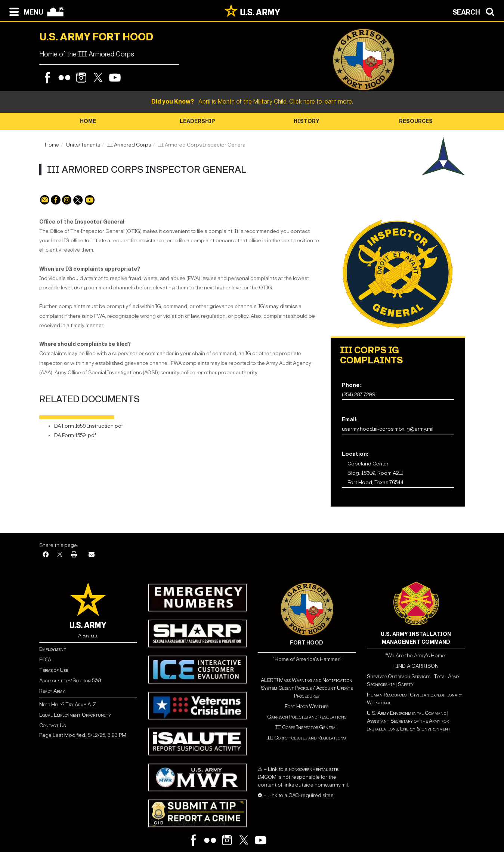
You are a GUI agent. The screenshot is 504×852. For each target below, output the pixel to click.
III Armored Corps (129, 145)
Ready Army (52, 691)
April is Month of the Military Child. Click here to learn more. (252, 101)
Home (88, 121)
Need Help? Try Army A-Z (68, 705)
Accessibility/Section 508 (70, 681)
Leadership (197, 121)
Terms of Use (54, 670)
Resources (416, 121)
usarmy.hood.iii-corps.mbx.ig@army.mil (388, 429)
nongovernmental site (313, 769)
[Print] (74, 555)
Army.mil (88, 636)
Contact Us (52, 725)
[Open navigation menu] (24, 11)
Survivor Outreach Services (399, 676)
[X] (60, 555)
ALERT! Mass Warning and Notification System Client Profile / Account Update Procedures (307, 688)
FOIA (45, 660)
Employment (53, 649)
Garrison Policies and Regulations (307, 717)
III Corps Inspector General (307, 727)
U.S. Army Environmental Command (406, 713)
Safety (406, 684)
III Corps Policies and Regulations (307, 738)
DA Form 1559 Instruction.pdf (89, 426)
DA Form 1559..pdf (75, 435)
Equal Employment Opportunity (75, 715)
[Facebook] (46, 555)
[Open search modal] (475, 11)
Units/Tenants (83, 145)
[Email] (92, 555)
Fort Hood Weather (307, 706)
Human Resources (387, 695)
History (307, 121)
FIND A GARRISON (416, 666)
